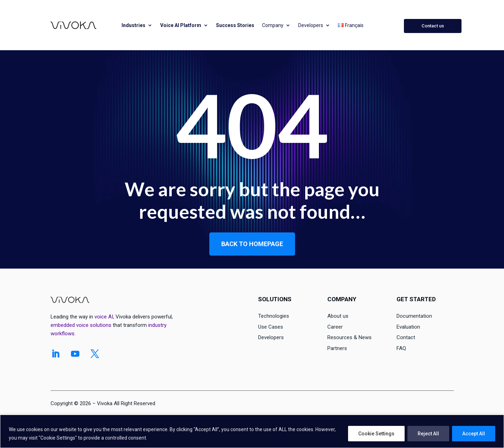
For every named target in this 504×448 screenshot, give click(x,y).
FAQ (401, 348)
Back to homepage (252, 244)
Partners (337, 348)
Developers (311, 25)
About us (338, 316)
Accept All (474, 434)
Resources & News (349, 337)
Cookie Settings (376, 434)
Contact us (433, 26)
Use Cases (271, 327)
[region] (252, 431)
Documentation (414, 316)
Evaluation (408, 327)
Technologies (274, 316)
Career (335, 327)
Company (273, 25)
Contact (406, 337)
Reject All (428, 434)
